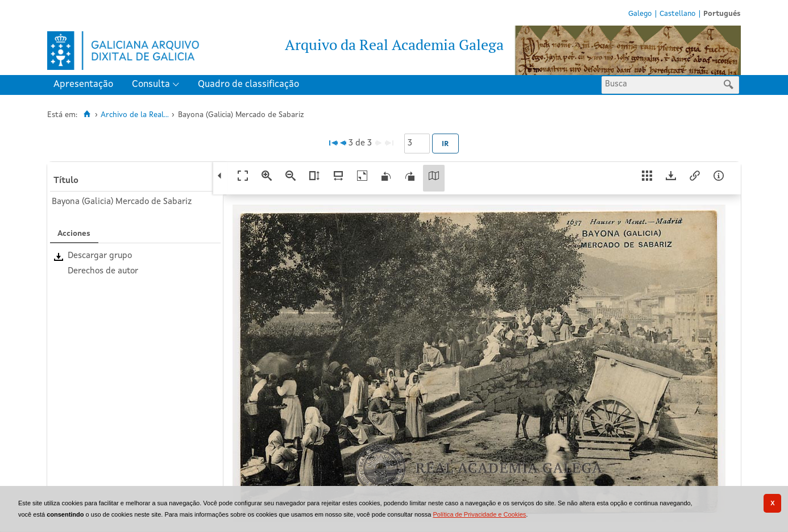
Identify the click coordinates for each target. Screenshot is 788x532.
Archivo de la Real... (135, 115)
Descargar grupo (100, 256)
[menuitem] (86, 85)
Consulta (151, 84)
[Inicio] (87, 114)
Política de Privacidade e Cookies (479, 514)
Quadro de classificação (248, 84)
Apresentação (83, 84)
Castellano (677, 14)
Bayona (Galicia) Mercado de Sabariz (122, 202)
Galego (640, 14)
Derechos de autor (103, 271)
